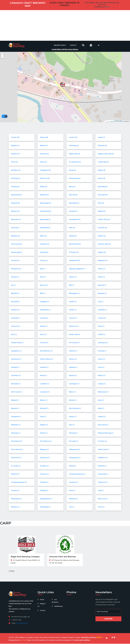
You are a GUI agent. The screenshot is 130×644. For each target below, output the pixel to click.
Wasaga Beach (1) (46, 499)
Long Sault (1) (45, 392)
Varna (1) (72, 491)
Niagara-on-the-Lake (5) (106, 154)
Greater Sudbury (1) (47, 359)
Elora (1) (14, 335)
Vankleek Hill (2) (74, 261)
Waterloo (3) (15, 212)
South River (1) (45, 458)
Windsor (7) (44, 146)
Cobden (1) (73, 310)
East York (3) (73, 195)
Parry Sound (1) (103, 425)
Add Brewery (58, 607)
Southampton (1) (75, 458)
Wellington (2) (103, 261)
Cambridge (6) (74, 146)
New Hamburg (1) (75, 409)
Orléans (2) (102, 236)
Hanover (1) (73, 359)
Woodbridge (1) (45, 507)
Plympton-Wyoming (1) (106, 433)
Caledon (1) (73, 302)
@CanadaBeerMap (22, 623)
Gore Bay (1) (102, 351)
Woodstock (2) (16, 269)
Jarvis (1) (101, 368)
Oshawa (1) (102, 417)
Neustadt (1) (44, 409)
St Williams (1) (103, 458)
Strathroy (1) (15, 474)
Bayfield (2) (102, 212)
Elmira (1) (101, 326)
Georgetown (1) (16, 351)
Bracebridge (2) (45, 220)
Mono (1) (101, 400)
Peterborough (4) (75, 179)
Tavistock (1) (44, 474)
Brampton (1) (102, 294)
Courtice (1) (102, 318)
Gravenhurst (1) (16, 359)
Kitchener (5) (44, 154)
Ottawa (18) (44, 138)
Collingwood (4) (45, 170)
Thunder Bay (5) (103, 162)
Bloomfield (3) (103, 187)
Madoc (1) (72, 392)
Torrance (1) (15, 491)
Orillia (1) (43, 417)
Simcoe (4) (102, 179)
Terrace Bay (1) (103, 474)
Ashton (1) (101, 277)
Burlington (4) (16, 170)
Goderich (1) (73, 351)
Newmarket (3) (74, 203)
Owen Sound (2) (17, 244)
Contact (73, 45)
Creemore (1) (16, 326)
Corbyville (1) (16, 318)
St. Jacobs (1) (16, 466)
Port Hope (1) (74, 441)
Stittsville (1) (102, 466)
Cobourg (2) (15, 228)
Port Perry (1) (102, 441)
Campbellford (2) (75, 220)
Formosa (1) (44, 343)
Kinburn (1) (102, 376)
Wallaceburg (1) (16, 499)
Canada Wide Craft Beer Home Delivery (65, 49)
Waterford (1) (73, 499)
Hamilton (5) (15, 154)
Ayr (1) (13, 285)
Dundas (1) (44, 326)
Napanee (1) (15, 409)
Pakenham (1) (16, 425)
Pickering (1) (73, 433)
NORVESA (23, 640)
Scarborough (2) (17, 253)
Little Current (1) (17, 392)
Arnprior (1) (73, 277)
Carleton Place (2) (104, 220)
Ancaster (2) (73, 212)
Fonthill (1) (102, 335)
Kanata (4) (73, 170)
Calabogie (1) (45, 302)
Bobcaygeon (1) (74, 294)
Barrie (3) (72, 187)
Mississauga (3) (45, 203)
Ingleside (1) (73, 368)
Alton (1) (43, 277)
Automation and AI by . (92, 638)
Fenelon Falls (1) (75, 335)
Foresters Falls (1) (17, 343)
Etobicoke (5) (102, 146)
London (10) (73, 138)
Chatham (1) (15, 310)
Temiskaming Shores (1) (77, 474)
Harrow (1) (102, 359)
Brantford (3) (44, 195)
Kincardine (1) (16, 384)
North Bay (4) (16, 179)
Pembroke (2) (45, 244)
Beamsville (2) (16, 220)
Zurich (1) (101, 507)
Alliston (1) (102, 269)
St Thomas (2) (74, 253)
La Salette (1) (45, 384)
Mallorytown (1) (103, 392)
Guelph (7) (101, 138)
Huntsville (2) (102, 228)
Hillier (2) (72, 228)
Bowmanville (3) (17, 195)
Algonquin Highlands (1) (77, 269)
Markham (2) (15, 236)
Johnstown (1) (16, 376)
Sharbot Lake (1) (103, 450)
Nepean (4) (102, 170)
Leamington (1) (74, 384)
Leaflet (112, 122)
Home (42, 600)
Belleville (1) (15, 294)
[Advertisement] (65, 25)
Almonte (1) (15, 277)
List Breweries (55, 601)
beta (107, 7)
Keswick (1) (73, 376)
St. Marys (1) (44, 466)
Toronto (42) (15, 138)
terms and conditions (83, 640)
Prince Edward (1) (17, 450)
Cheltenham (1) (45, 310)
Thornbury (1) (74, 482)
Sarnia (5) (43, 162)
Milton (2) (43, 236)
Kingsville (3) (15, 203)
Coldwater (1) (102, 310)
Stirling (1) (72, 466)
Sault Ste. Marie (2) (104, 244)
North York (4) (45, 179)
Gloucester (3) (103, 195)
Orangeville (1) (16, 417)
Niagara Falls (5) (75, 154)
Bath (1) (72, 285)
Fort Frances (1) (74, 343)
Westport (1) (15, 507)
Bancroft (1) (44, 285)
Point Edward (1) (17, 441)
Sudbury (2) (102, 253)
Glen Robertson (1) (46, 351)
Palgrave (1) (44, 425)
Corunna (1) (73, 318)
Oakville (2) (73, 236)
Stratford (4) (15, 187)
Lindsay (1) (102, 384)
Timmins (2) (15, 261)
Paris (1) (72, 425)
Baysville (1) (102, 285)
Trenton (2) (44, 261)
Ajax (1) (43, 269)
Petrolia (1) (44, 433)
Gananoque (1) (103, 343)
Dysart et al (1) (74, 326)
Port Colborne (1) (46, 441)
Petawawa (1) (16, 433)
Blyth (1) (43, 294)
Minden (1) (44, 400)
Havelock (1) (44, 368)
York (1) (72, 507)
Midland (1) (15, 400)
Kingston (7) (15, 146)
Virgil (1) (101, 491)
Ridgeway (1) (44, 450)
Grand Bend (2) (45, 228)
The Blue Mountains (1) (19, 482)
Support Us (41, 605)
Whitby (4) (43, 187)
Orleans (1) (73, 417)
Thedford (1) (44, 482)
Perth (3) (101, 203)
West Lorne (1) (103, 499)
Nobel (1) (101, 409)
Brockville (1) (15, 302)
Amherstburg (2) (46, 212)
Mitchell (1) (73, 400)
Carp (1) (101, 302)
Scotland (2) (44, 253)
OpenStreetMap (119, 122)
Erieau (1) (43, 335)
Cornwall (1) (44, 318)
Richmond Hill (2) (75, 244)
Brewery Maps (60, 45)
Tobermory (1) (103, 482)
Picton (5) (14, 162)
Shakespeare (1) (74, 450)
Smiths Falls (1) (16, 458)
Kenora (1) (44, 376)
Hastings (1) (15, 368)
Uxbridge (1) (44, 491)
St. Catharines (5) (75, 162)
